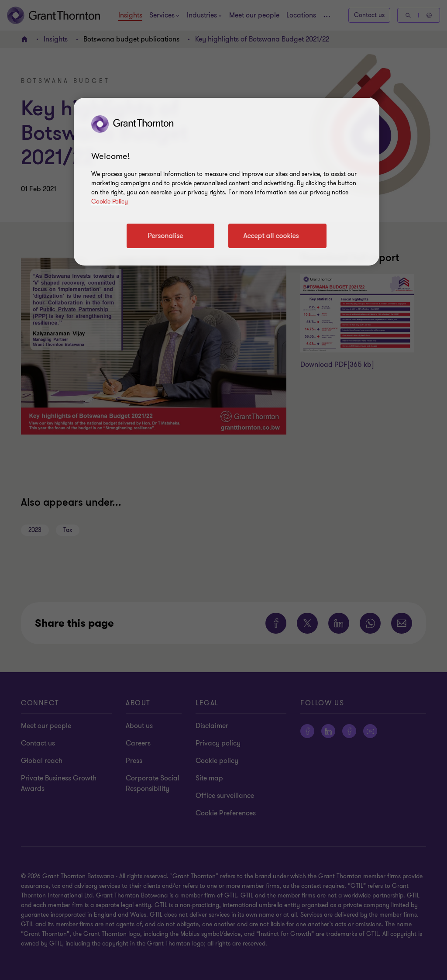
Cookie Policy (110, 202)
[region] (227, 182)
